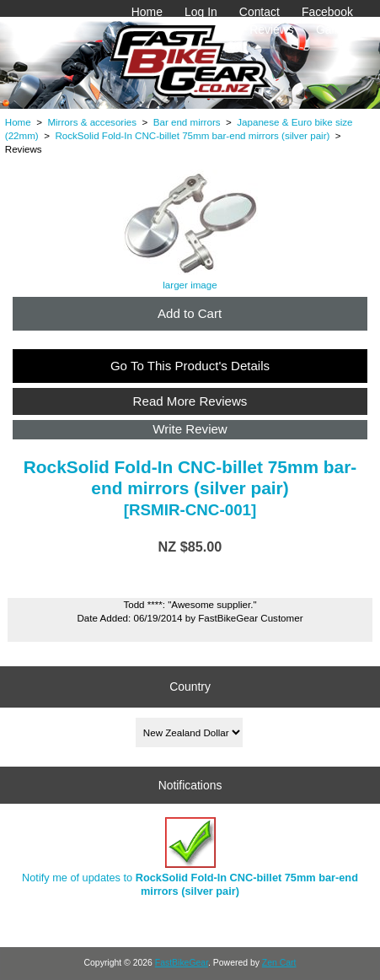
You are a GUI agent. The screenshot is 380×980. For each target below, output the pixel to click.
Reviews (272, 30)
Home (147, 12)
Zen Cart (279, 963)
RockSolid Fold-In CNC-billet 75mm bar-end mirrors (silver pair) (192, 135)
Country (190, 687)
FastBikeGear (182, 963)
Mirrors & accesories (92, 122)
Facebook (327, 12)
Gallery (335, 30)
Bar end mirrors (187, 122)
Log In (201, 12)
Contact (260, 12)
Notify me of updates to (190, 857)
